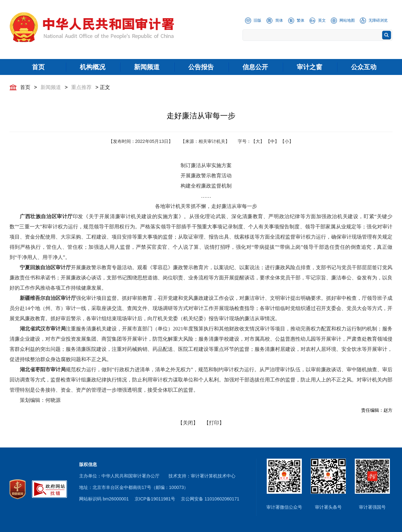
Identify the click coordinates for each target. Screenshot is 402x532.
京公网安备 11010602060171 (210, 499)
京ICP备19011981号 (155, 499)
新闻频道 (51, 87)
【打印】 (214, 423)
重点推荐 (81, 87)
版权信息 (88, 464)
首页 (25, 87)
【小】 (287, 141)
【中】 (272, 141)
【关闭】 (188, 423)
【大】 (258, 141)
